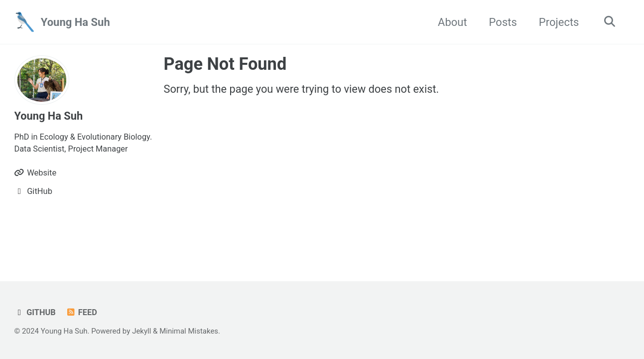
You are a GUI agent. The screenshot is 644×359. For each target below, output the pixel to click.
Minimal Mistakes (190, 331)
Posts (501, 22)
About (451, 22)
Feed (82, 312)
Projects (557, 22)
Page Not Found (225, 64)
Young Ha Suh (75, 22)
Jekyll (142, 331)
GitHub (35, 312)
